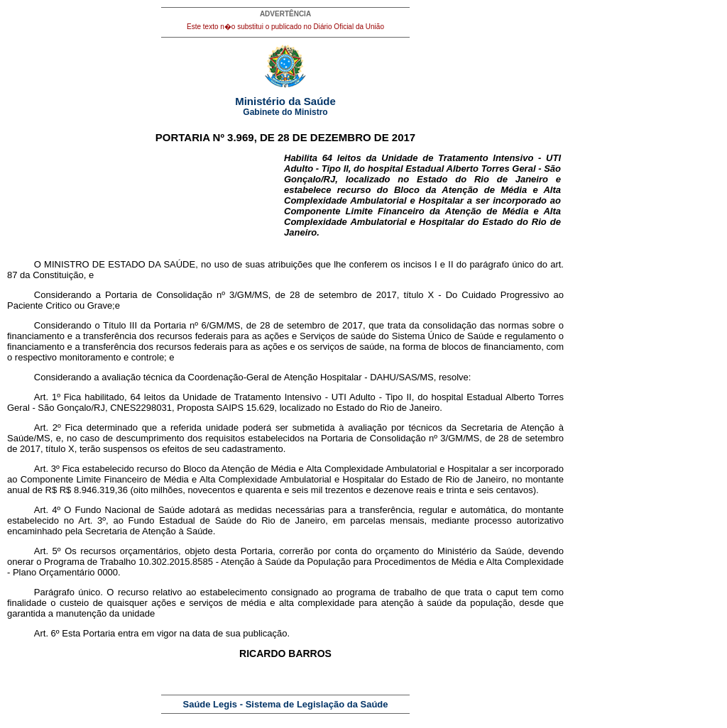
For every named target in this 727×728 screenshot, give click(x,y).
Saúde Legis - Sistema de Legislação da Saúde (286, 704)
